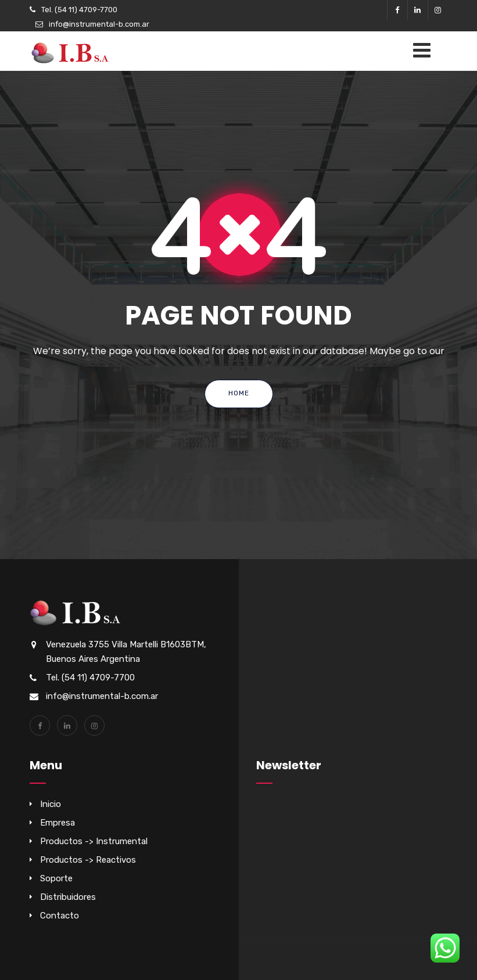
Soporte (56, 878)
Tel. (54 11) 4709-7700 (79, 10)
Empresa (58, 823)
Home (239, 393)
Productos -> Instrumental (94, 841)
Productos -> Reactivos (88, 860)
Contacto (60, 916)
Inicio (51, 804)
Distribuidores (68, 897)
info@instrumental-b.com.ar (99, 24)
